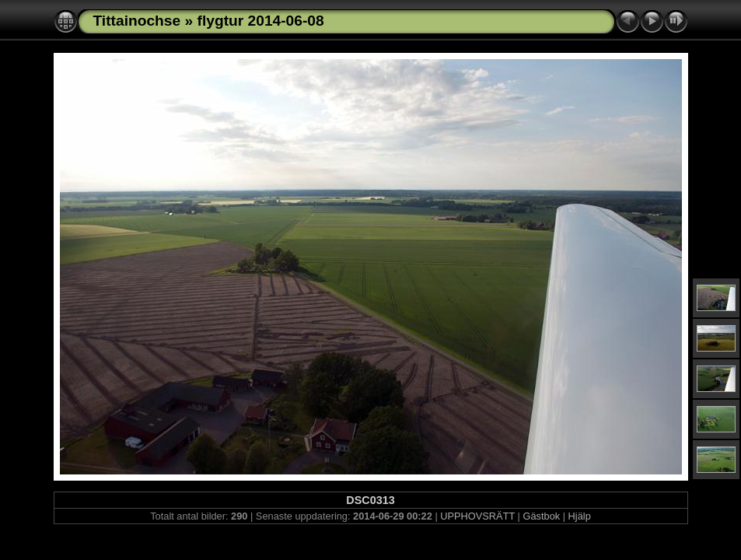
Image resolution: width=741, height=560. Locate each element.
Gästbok (541, 516)
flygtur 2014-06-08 (261, 21)
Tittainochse (137, 21)
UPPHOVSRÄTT (477, 516)
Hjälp (580, 516)
